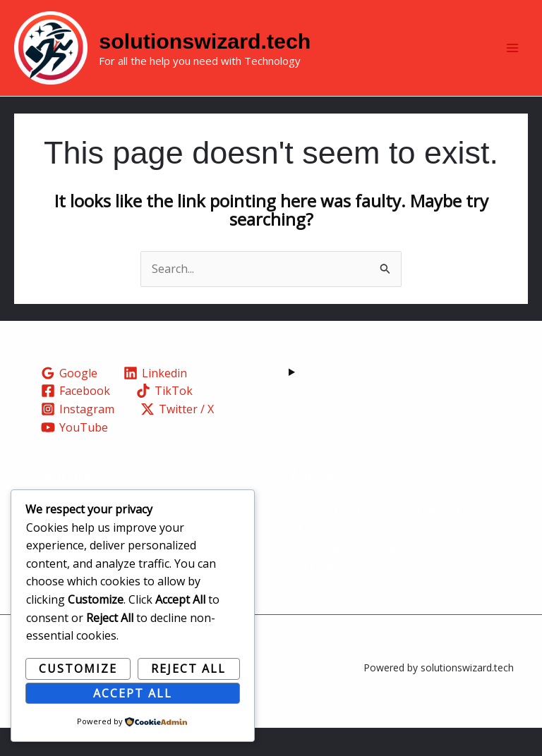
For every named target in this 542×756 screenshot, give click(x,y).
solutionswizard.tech (249, 54)
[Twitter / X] (177, 437)
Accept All (133, 693)
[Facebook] (76, 419)
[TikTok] (165, 419)
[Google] (70, 401)
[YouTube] (75, 455)
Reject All (188, 669)
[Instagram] (78, 437)
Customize (78, 669)
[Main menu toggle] (512, 62)
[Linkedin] (156, 401)
